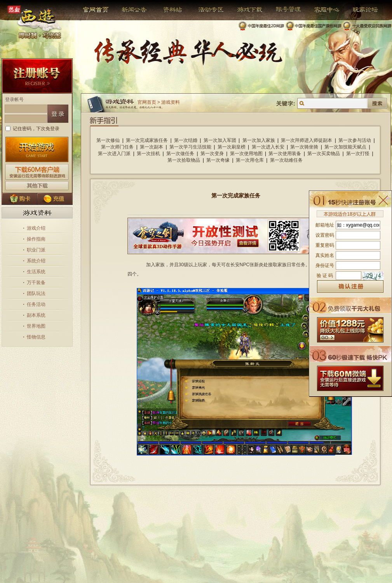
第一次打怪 (358, 154)
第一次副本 (152, 147)
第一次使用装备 (285, 154)
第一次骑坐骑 (304, 147)
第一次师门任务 (117, 147)
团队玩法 (36, 293)
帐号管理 (283, 10)
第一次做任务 (180, 154)
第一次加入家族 (259, 140)
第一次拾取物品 (184, 160)
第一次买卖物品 (324, 154)
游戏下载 (246, 10)
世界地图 (36, 326)
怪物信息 (36, 337)
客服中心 (321, 10)
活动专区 (208, 10)
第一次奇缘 (218, 160)
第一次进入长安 (268, 147)
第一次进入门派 (114, 154)
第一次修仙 (108, 140)
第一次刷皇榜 (232, 147)
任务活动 (36, 304)
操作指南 (36, 239)
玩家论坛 (360, 10)
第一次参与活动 (355, 140)
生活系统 (36, 272)
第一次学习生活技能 (190, 147)
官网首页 (97, 10)
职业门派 (36, 250)
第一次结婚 (186, 140)
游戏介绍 (36, 228)
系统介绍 (36, 261)
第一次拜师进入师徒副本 (307, 140)
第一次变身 (212, 154)
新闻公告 (131, 10)
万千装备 (36, 283)
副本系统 (36, 315)
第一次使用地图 (246, 154)
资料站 (172, 10)
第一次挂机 (148, 154)
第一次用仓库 (250, 160)
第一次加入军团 (220, 140)
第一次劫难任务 (286, 160)
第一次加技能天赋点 (345, 147)
